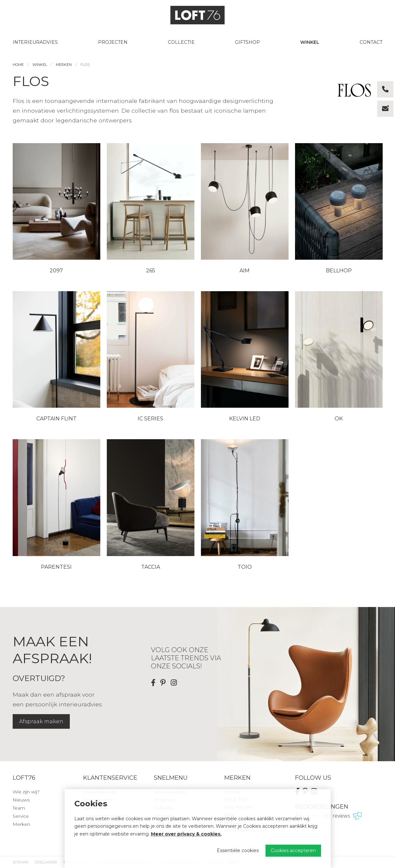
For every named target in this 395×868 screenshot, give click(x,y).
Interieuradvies (35, 42)
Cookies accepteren (293, 850)
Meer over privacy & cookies (186, 834)
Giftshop (247, 42)
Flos (85, 65)
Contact (371, 42)
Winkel (310, 42)
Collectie (181, 42)
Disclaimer (46, 862)
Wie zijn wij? (26, 792)
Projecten (113, 42)
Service (21, 816)
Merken (64, 65)
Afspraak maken (41, 721)
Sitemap (21, 862)
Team (19, 808)
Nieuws (21, 800)
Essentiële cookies (238, 850)
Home (18, 65)
